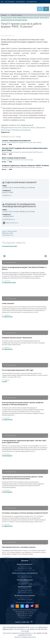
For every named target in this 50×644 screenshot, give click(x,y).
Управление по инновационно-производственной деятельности (19, 205)
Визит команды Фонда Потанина (14, 158)
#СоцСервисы (16, 130)
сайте (19, 125)
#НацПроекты (26, 130)
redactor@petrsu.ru (20, 629)
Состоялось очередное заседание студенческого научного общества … (23, 167)
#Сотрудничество (20, 20)
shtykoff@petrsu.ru (9, 219)
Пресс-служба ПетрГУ (10, 231)
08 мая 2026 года (10, 262)
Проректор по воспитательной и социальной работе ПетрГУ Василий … (23, 152)
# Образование (7, 456)
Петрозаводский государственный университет (8, 9)
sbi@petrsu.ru (7, 195)
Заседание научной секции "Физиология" (17, 338)
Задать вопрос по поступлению (25, 570)
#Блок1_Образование (38, 128)
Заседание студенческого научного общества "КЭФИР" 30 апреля (25, 165)
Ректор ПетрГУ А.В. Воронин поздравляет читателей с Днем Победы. (22, 142)
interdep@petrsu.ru (25, 575)
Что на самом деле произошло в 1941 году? (18, 370)
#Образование (23, 18)
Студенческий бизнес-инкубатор (21, 182)
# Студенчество (7, 317)
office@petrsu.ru (25, 597)
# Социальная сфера (9, 283)
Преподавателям (31, 2)
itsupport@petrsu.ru (27, 633)
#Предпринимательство (9, 128)
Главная (4, 15)
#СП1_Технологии (24, 128)
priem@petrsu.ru (25, 566)
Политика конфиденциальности (25, 637)
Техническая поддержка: (11, 633)
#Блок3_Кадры (6, 130)
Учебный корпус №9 (9, 187)
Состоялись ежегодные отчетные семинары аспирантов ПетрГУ (25, 513)
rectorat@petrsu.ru (25, 589)
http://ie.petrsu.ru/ (10, 223)
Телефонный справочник (25, 602)
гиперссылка (34, 627)
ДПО (2, 2)
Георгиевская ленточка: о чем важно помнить (19, 547)
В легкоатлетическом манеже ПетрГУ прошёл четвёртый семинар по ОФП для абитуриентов (23, 403)
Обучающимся (20, 2)
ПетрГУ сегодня (16, 15)
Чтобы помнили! (8, 303)
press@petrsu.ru (8, 235)
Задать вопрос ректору (25, 593)
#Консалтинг (34, 18)
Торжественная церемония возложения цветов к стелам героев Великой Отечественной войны (22, 478)
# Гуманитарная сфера (10, 246)
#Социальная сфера (9, 18)
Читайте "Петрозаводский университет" (17, 141)
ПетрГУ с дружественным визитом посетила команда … (18, 160)
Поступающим (10, 2)
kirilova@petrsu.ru (25, 582)
